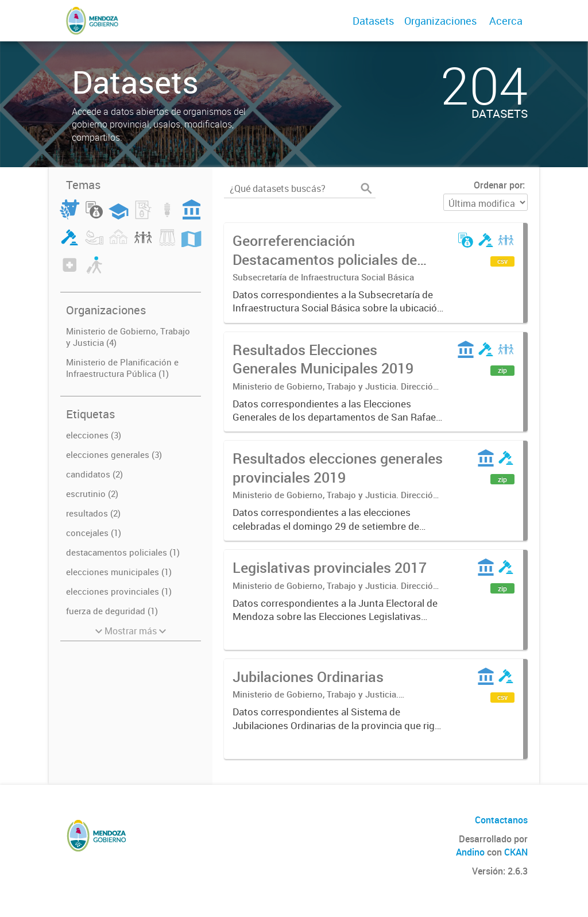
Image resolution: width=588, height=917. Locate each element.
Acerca (506, 21)
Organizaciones (440, 21)
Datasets (373, 21)
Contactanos (501, 820)
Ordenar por (498, 185)
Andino (470, 852)
